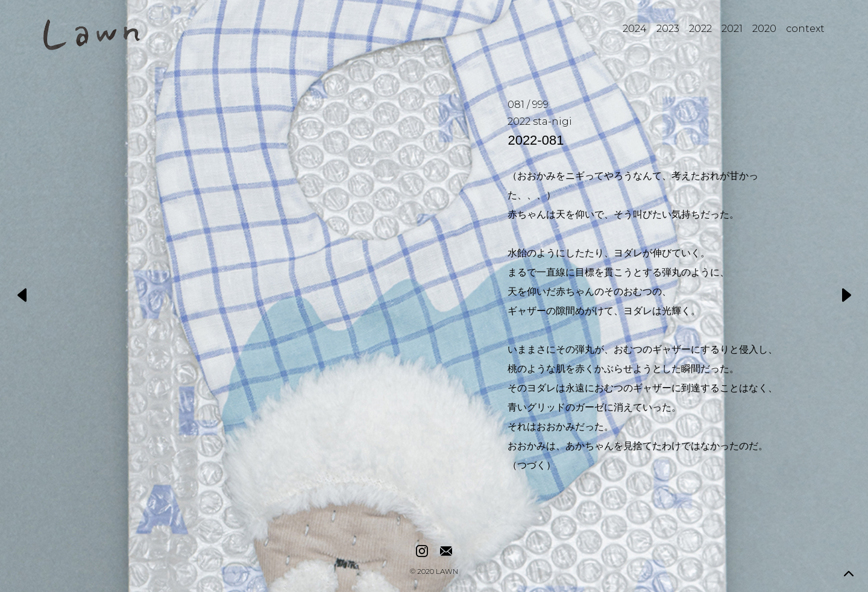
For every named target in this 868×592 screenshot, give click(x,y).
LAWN (447, 572)
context (805, 29)
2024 (635, 29)
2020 (764, 29)
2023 (668, 29)
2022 (700, 29)
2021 (732, 29)
